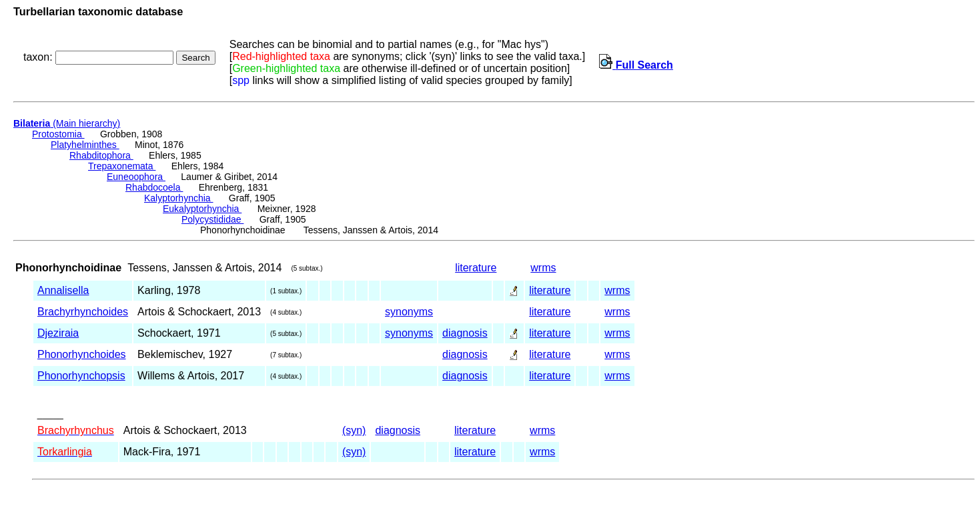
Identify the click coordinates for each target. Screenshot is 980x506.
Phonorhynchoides (82, 354)
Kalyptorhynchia (179, 198)
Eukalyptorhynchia (202, 209)
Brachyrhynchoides (83, 312)
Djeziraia (58, 333)
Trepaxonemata (122, 166)
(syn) (354, 430)
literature (476, 268)
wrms (543, 268)
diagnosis (465, 333)
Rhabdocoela (154, 187)
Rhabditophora (101, 155)
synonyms (409, 312)
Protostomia (58, 134)
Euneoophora (136, 177)
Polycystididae (212, 219)
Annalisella (63, 290)
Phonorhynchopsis (81, 376)
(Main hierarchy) (67, 123)
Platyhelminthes (85, 145)
